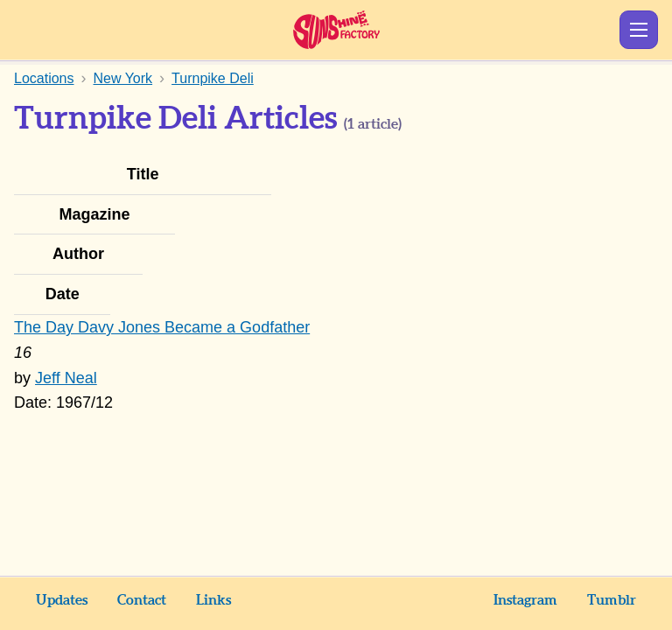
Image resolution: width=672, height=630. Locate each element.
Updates (62, 600)
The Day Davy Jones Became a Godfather (162, 327)
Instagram (525, 600)
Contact (142, 600)
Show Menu (639, 30)
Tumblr (612, 600)
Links (213, 600)
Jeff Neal (66, 378)
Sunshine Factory (336, 30)
